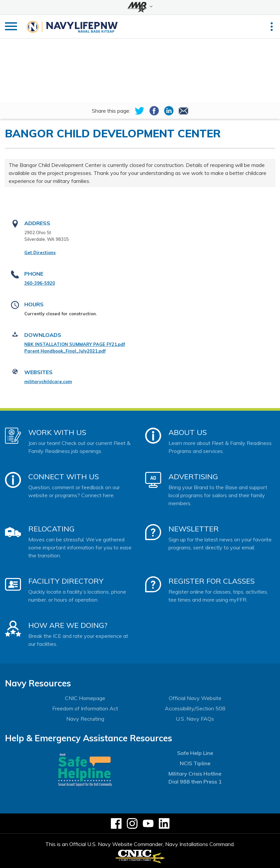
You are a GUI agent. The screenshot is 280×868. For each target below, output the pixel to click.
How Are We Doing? (68, 625)
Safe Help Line (195, 753)
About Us (188, 432)
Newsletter (194, 529)
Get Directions (40, 252)
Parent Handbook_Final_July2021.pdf (65, 351)
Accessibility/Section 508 (195, 708)
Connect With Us (64, 477)
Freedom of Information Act (85, 708)
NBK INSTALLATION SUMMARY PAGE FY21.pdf (75, 344)
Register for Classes (212, 581)
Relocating (51, 529)
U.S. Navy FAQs (195, 719)
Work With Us (57, 432)
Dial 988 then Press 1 (195, 782)
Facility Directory (66, 581)
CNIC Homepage (85, 698)
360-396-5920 (40, 283)
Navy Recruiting (85, 719)
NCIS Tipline (195, 763)
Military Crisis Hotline (195, 774)
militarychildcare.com (48, 381)
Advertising (193, 477)
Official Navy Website (195, 698)
